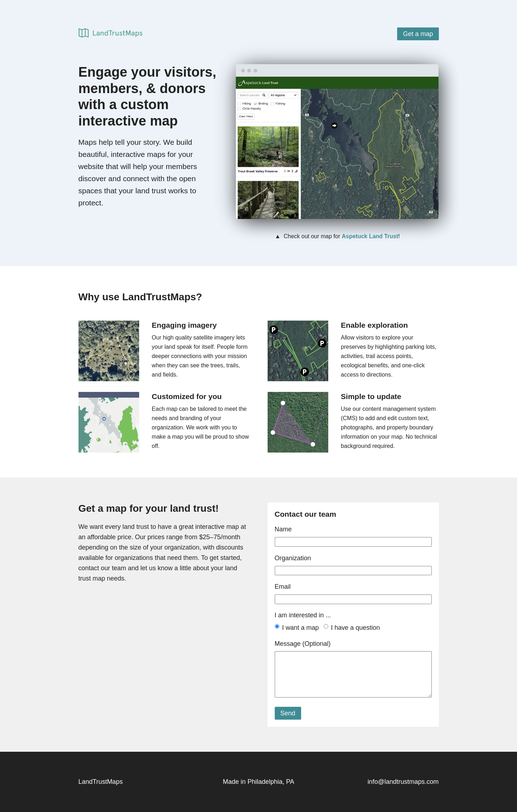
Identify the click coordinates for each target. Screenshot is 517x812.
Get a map (418, 34)
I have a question (356, 628)
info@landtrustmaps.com (403, 782)
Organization (293, 558)
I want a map (301, 628)
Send (288, 713)
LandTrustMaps (101, 782)
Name (283, 529)
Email (283, 587)
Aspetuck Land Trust (370, 236)
